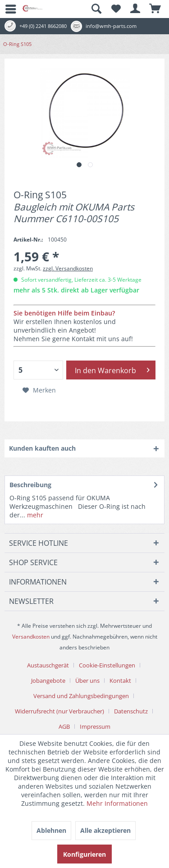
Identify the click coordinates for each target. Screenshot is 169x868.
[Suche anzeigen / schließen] (96, 9)
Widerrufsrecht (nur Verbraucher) (59, 711)
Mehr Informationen (117, 803)
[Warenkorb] (155, 9)
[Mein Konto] (136, 9)
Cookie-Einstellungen (107, 665)
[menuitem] (7, 9)
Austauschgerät (48, 665)
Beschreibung (30, 485)
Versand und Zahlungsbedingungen (81, 696)
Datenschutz (131, 711)
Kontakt (120, 681)
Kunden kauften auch (42, 448)
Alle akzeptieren (105, 830)
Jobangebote (48, 681)
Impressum (95, 726)
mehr (34, 515)
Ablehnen (51, 830)
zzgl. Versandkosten (68, 268)
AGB (64, 726)
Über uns (87, 681)
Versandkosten (31, 637)
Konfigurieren (84, 854)
